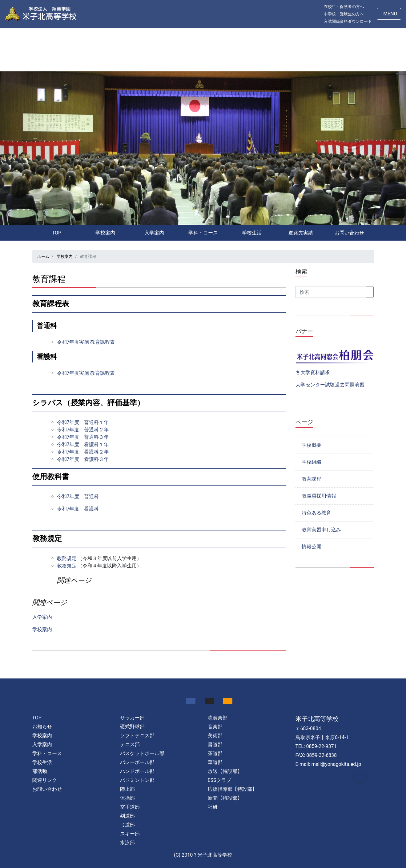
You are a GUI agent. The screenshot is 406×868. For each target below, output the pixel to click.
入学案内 (154, 233)
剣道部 (127, 816)
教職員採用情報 (319, 496)
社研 (213, 807)
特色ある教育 (316, 513)
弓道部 (127, 825)
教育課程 (312, 479)
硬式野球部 (132, 727)
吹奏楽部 (218, 718)
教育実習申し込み (321, 530)
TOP (57, 233)
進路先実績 (301, 233)
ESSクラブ (219, 780)
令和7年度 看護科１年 (83, 444)
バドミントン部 (137, 780)
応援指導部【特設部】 (232, 789)
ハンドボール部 (137, 771)
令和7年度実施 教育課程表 (86, 342)
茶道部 (215, 753)
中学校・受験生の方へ (344, 14)
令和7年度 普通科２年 (83, 430)
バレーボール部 (137, 762)
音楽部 (215, 727)
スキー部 (130, 834)
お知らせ (42, 727)
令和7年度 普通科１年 (83, 422)
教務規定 (67, 558)
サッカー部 (132, 718)
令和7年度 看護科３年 (83, 459)
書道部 (215, 744)
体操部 (127, 798)
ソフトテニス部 (137, 736)
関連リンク (45, 780)
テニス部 (130, 744)
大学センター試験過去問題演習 (330, 385)
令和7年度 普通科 (78, 496)
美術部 (215, 736)
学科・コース (203, 233)
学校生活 (252, 233)
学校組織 (312, 462)
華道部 (215, 762)
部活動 (40, 771)
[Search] (331, 292)
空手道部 (130, 807)
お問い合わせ (349, 233)
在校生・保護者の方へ (344, 7)
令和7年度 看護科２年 (83, 452)
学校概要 (312, 445)
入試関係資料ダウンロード (348, 21)
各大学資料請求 (313, 372)
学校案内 (105, 233)
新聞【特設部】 (225, 798)
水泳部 (127, 843)
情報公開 (312, 547)
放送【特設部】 (225, 771)
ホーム (43, 256)
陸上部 (127, 789)
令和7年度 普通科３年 (83, 437)
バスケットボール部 (142, 753)
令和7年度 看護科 (78, 509)
